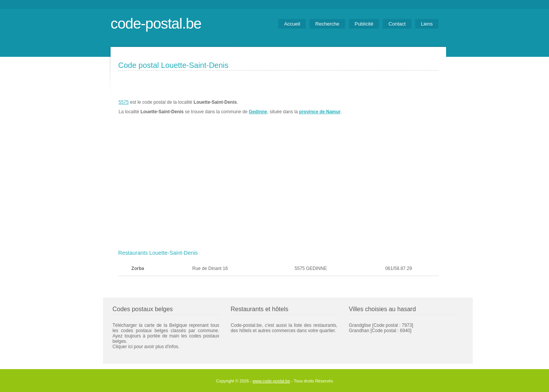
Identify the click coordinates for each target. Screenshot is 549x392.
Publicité (364, 24)
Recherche (327, 24)
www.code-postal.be (271, 381)
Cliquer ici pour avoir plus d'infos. (146, 347)
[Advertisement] (278, 190)
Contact (397, 24)
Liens (427, 24)
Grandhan (359, 331)
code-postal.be (156, 23)
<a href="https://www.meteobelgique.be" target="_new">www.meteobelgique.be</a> (395, 107)
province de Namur (320, 112)
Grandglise (360, 325)
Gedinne (258, 112)
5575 (124, 102)
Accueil (292, 24)
